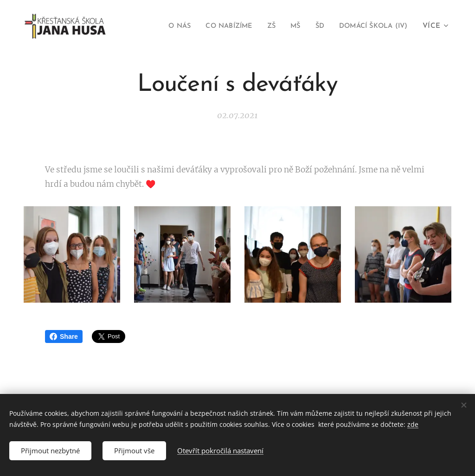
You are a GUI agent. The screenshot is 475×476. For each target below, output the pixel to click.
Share (64, 336)
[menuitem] (162, 26)
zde (413, 424)
